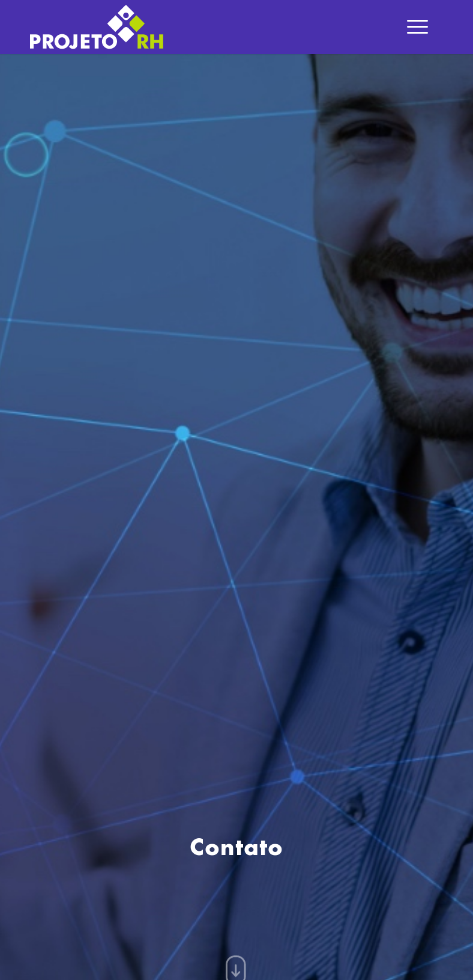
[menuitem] (417, 27)
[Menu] (417, 27)
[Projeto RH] (97, 27)
